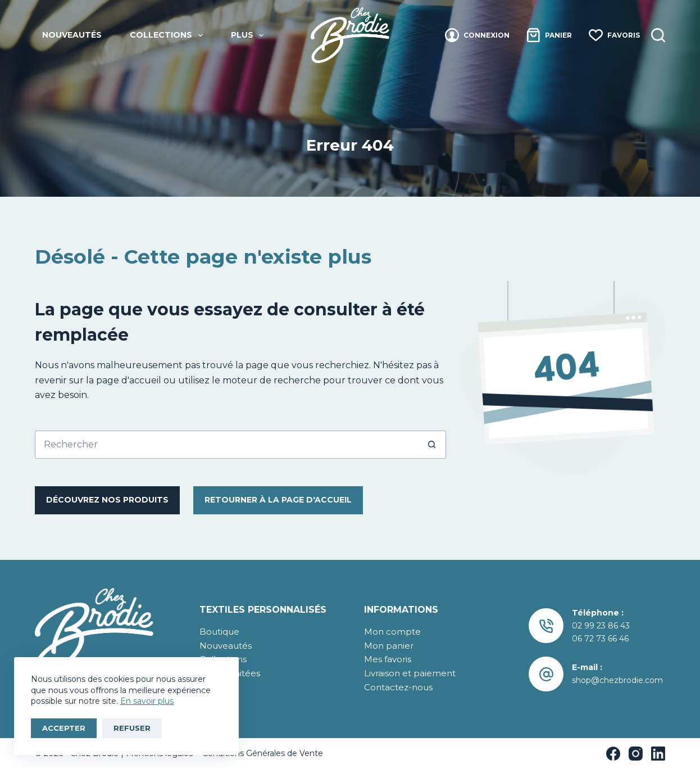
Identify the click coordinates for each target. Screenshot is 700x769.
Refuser (132, 728)
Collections (169, 35)
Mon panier (389, 646)
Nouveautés (72, 35)
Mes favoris (388, 659)
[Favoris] (614, 35)
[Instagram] (636, 754)
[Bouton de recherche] (432, 445)
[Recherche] (658, 35)
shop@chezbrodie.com (617, 680)
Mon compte (392, 632)
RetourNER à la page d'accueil (278, 500)
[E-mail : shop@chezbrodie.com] (546, 674)
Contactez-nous (398, 687)
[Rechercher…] (226, 445)
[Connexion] (477, 35)
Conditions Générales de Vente (262, 753)
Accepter (64, 728)
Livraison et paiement (410, 673)
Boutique (219, 632)
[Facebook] (613, 754)
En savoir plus (147, 701)
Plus (250, 35)
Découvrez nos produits (107, 500)
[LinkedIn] (658, 754)
